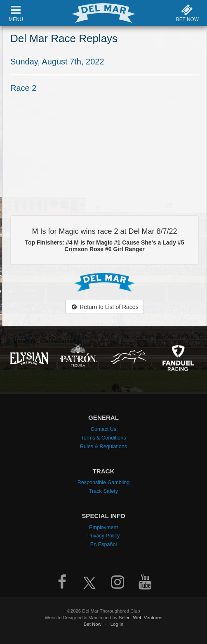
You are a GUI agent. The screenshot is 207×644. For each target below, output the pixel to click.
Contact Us (103, 429)
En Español (103, 544)
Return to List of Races (104, 307)
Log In (117, 624)
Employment (103, 528)
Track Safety (103, 491)
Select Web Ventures (141, 618)
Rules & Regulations (103, 447)
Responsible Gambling (104, 482)
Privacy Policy (103, 536)
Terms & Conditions (103, 438)
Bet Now (93, 624)
